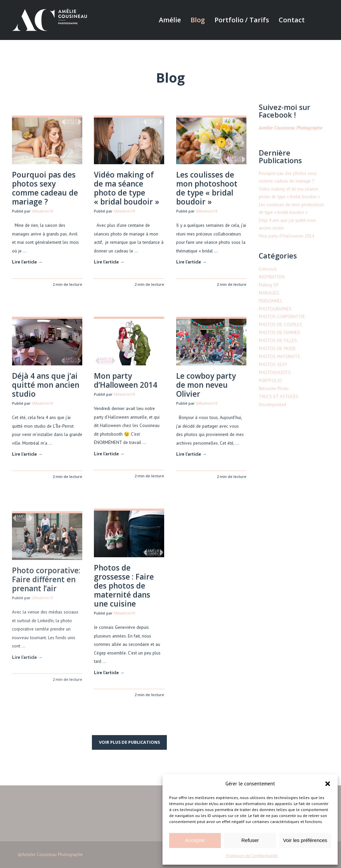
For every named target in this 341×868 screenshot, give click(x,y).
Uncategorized (272, 404)
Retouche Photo (274, 388)
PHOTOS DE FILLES (278, 340)
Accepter (195, 840)
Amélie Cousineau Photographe (291, 128)
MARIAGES (269, 293)
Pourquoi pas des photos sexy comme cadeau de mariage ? (45, 188)
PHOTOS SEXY (273, 364)
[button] (328, 784)
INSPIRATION (272, 277)
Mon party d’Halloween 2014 (126, 381)
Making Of (268, 285)
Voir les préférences (305, 840)
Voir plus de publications (129, 742)
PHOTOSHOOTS (275, 372)
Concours (268, 269)
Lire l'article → (27, 262)
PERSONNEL (271, 301)
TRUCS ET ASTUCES (279, 396)
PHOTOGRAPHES (275, 309)
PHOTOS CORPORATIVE (282, 316)
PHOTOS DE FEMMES (279, 332)
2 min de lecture (67, 284)
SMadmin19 (42, 211)
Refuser (250, 840)
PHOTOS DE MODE (277, 348)
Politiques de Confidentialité (252, 856)
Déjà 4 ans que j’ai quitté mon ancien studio (46, 385)
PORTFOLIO (270, 380)
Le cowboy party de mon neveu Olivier (206, 389)
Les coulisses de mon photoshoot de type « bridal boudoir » (207, 188)
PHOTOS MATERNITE (279, 356)
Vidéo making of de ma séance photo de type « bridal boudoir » (127, 188)
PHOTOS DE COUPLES (280, 324)
